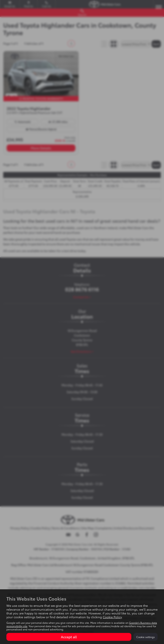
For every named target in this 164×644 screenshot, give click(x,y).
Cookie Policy (112, 617)
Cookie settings (146, 637)
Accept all (69, 637)
